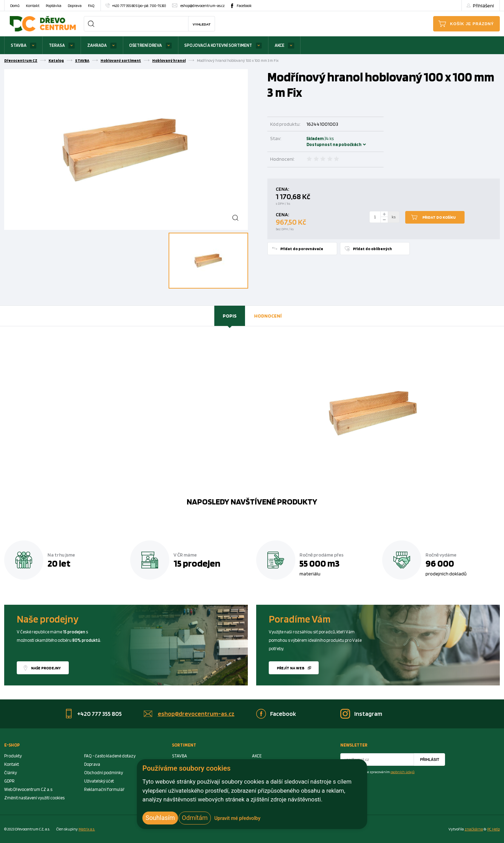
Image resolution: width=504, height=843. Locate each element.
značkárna (474, 829)
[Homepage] (43, 24)
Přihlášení (483, 5)
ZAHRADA (97, 45)
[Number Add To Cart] (375, 217)
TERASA (57, 45)
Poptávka (54, 6)
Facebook (244, 6)
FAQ (91, 6)
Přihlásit (429, 760)
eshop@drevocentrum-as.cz (203, 6)
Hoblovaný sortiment (121, 60)
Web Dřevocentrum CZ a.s (28, 789)
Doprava (75, 6)
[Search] (91, 24)
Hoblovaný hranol (169, 60)
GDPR (9, 781)
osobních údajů (403, 772)
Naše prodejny (46, 668)
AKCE (280, 45)
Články (10, 773)
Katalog (56, 60)
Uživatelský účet (99, 781)
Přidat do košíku (439, 217)
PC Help (494, 829)
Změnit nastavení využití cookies (34, 798)
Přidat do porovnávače (302, 249)
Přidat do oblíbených (372, 249)
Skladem (316, 141)
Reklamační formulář (104, 789)
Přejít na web (291, 668)
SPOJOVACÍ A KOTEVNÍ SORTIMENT (218, 45)
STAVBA (19, 45)
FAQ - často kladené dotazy (110, 756)
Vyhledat (202, 24)
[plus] (384, 214)
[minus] (384, 220)
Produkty (13, 756)
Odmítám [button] (195, 818)
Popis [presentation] (230, 316)
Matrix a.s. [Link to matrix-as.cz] (87, 829)
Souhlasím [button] (160, 818)
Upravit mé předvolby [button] (237, 818)
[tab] (230, 316)
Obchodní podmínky (103, 773)
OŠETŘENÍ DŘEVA (146, 45)
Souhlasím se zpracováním (382, 772)
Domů (15, 6)
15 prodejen (197, 563)
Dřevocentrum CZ (21, 60)
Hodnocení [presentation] (268, 316)
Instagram (368, 714)
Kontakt (33, 6)
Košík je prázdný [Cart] (472, 24)
